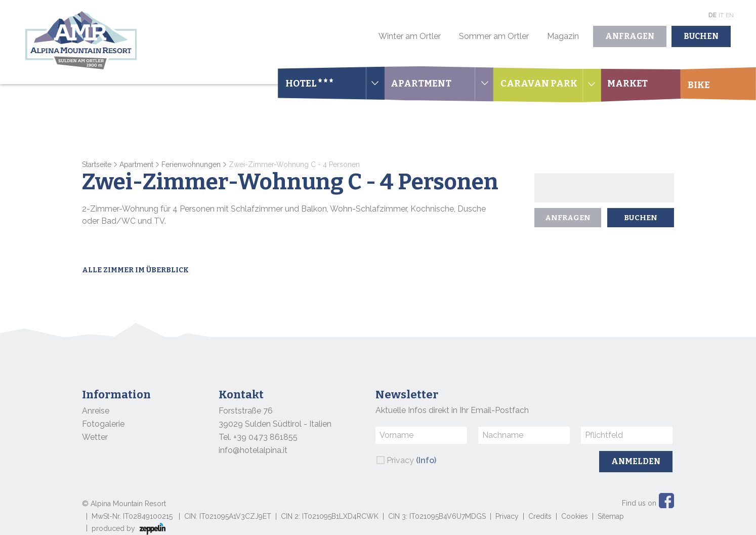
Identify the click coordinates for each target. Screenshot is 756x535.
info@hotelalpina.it (253, 450)
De (712, 15)
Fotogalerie (103, 424)
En (730, 15)
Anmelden (636, 461)
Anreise (96, 411)
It (721, 15)
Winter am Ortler (410, 36)
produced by (129, 529)
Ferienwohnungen (191, 164)
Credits (540, 516)
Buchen (701, 36)
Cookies (575, 516)
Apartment (136, 164)
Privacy (411, 460)
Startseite (97, 164)
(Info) (426, 460)
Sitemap (611, 516)
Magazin (563, 36)
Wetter (95, 437)
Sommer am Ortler (494, 36)
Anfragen (630, 36)
